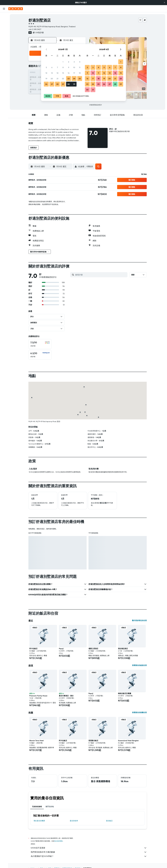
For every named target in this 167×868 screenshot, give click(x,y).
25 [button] (80, 79)
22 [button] (63, 79)
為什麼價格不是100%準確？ (89, 856)
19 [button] (46, 79)
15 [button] (63, 73)
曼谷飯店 (109, 821)
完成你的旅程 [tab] (37, 807)
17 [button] (74, 73)
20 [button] (52, 79)
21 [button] (57, 79)
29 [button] (63, 84)
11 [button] (80, 67)
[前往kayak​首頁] (16, 9)
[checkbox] (40, 344)
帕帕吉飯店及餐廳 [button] (125, 693)
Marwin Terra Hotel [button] (37, 741)
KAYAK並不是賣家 (89, 848)
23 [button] (69, 79)
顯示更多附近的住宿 (139, 620)
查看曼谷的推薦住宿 (139, 712)
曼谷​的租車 (74, 821)
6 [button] (52, 67)
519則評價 (39, 33)
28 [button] (57, 84)
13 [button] (52, 73)
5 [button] (46, 67)
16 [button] (69, 73)
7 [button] (57, 67)
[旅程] (4, 53)
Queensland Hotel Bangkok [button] (128, 741)
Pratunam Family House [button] (38, 696)
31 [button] (74, 84)
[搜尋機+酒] (4, 30)
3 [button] (74, 62)
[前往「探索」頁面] (4, 37)
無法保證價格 (58, 841)
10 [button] (74, 67)
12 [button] (46, 73)
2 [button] (69, 62)
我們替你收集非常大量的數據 (89, 852)
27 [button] (52, 84)
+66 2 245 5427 (35, 29)
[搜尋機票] (4, 16)
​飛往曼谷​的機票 (39, 821)
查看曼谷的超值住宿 (139, 665)
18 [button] (80, 73)
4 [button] (80, 62)
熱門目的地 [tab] (50, 807)
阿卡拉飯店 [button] (33, 649)
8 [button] (63, 67)
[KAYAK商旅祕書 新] (4, 47)
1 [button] (63, 62)
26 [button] (46, 84)
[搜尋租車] (4, 26)
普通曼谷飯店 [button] (93, 741)
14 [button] (57, 73)
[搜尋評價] (101, 275)
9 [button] (69, 67)
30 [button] (69, 84)
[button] (164, 3)
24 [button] (74, 79)
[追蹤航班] (4, 42)
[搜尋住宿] (4, 21)
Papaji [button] (61, 649)
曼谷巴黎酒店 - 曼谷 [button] (66, 696)
